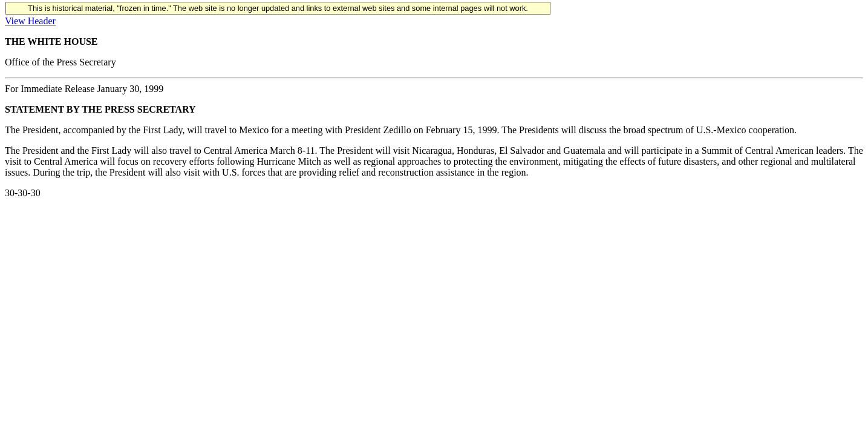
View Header (30, 21)
